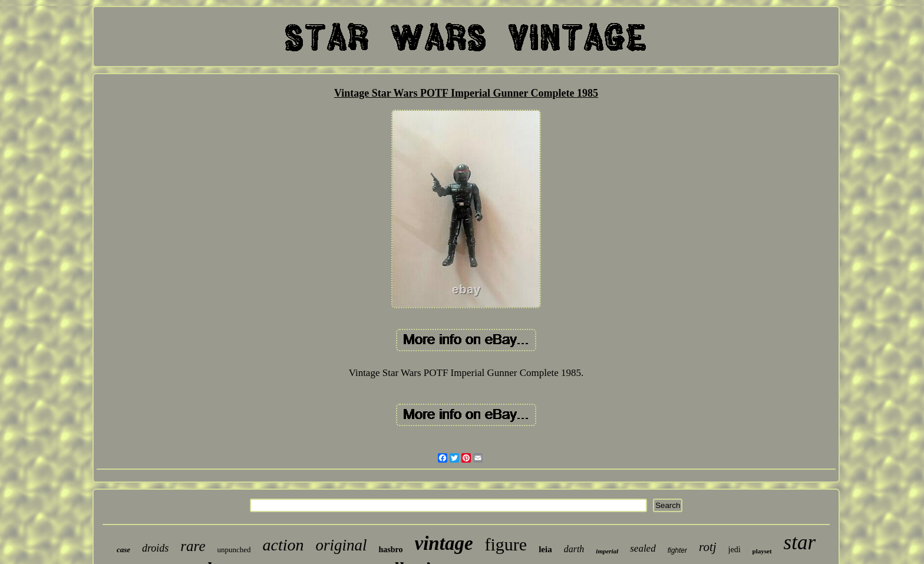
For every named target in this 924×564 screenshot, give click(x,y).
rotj (708, 547)
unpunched (234, 550)
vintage (444, 543)
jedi (735, 550)
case (123, 550)
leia (545, 549)
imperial (607, 551)
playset (762, 551)
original (341, 545)
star (800, 542)
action (283, 545)
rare (193, 546)
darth (574, 549)
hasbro (391, 550)
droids (155, 548)
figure (506, 544)
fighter (677, 550)
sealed (643, 548)
